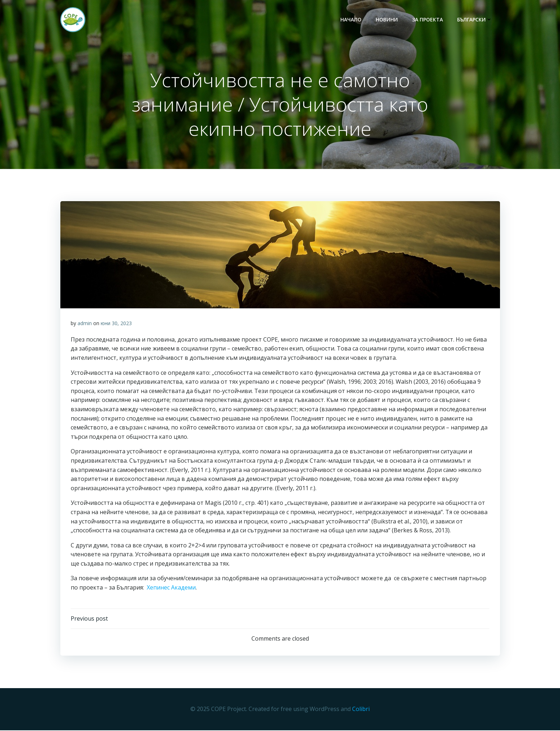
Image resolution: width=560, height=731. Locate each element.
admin (85, 324)
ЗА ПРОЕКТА (428, 20)
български (475, 20)
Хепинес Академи (171, 588)
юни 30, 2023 (116, 324)
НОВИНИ (387, 20)
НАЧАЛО (352, 20)
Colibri (361, 710)
